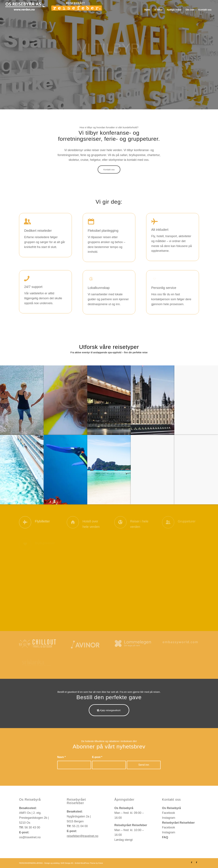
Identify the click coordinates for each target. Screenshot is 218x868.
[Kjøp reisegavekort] (109, 710)
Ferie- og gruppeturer (134, 71)
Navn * (62, 757)
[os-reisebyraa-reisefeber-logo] (54, 10)
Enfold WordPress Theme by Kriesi (89, 863)
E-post (97, 757)
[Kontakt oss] (109, 169)
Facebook (169, 813)
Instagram (169, 818)
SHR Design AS (67, 863)
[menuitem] (147, 10)
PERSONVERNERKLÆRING (31, 863)
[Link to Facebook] (192, 862)
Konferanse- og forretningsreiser (91, 71)
